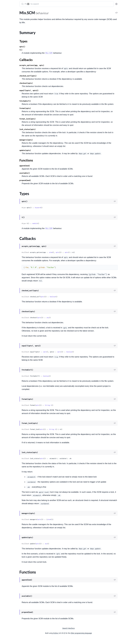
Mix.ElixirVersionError (11, 73)
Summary (8, 33)
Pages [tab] (4, 11)
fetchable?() (48, 101)
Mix (4, 3)
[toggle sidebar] (32, 4)
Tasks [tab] (24, 11)
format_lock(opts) (51, 122)
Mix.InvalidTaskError (10, 79)
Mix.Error (6, 76)
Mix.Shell (6, 45)
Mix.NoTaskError (9, 85)
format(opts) (48, 111)
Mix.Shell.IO (7, 49)
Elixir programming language (99, 640)
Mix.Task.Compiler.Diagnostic (14, 65)
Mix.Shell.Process (9, 52)
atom (74, 256)
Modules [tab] (13, 11)
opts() (45, 47)
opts (81, 256)
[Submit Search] (46, 4)
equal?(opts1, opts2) (52, 90)
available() (48, 176)
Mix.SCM (6, 29)
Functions (8, 41)
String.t (71, 412)
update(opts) (48, 153)
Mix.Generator (8, 19)
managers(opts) (49, 143)
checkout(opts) (49, 83)
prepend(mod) (48, 184)
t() (44, 50)
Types (6, 35)
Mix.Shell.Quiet (8, 55)
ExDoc (73, 640)
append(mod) (48, 169)
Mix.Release (7, 25)
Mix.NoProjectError (10, 82)
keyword (61, 211)
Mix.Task (5, 58)
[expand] (33, 16)
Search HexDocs (86, 635)
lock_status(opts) (51, 132)
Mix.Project (7, 22)
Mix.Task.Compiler (9, 61)
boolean (76, 300)
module (58, 227)
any (71, 321)
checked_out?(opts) (51, 76)
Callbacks (8, 38)
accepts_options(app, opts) (55, 65)
